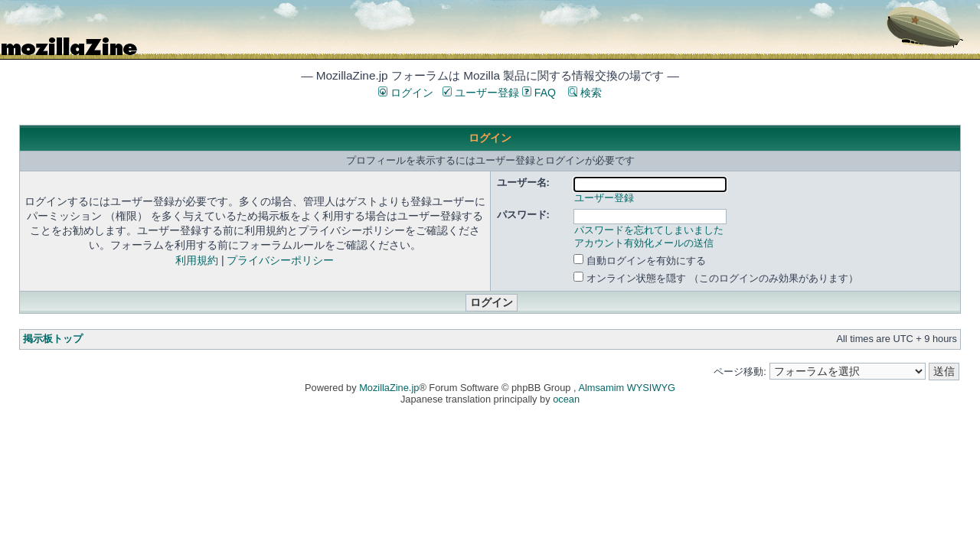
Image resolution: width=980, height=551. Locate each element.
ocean (566, 399)
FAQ (539, 93)
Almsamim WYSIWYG (627, 388)
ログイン (406, 93)
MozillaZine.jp (389, 388)
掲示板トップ (53, 339)
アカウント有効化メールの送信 (644, 243)
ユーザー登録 (481, 93)
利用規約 (197, 260)
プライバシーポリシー (280, 260)
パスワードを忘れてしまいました (649, 230)
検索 (585, 93)
